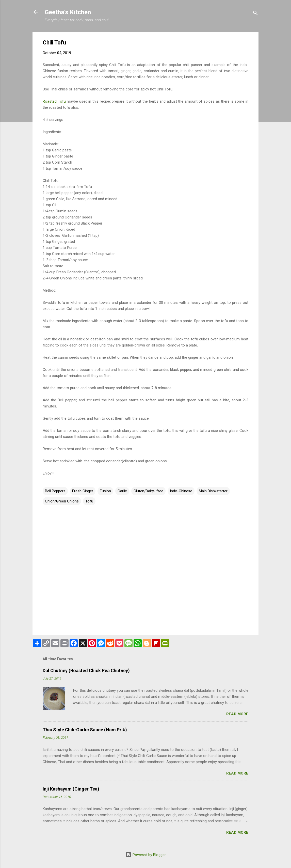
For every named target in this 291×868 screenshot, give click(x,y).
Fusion (105, 491)
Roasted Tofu (54, 101)
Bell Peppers (55, 491)
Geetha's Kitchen (68, 12)
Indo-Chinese (181, 491)
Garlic (122, 491)
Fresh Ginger (83, 491)
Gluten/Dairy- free (148, 491)
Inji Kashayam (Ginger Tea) (71, 789)
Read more (237, 714)
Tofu (89, 501)
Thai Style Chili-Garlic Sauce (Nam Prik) (85, 730)
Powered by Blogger (146, 855)
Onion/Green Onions (62, 501)
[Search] (255, 14)
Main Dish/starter (213, 491)
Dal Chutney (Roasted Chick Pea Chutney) (86, 670)
